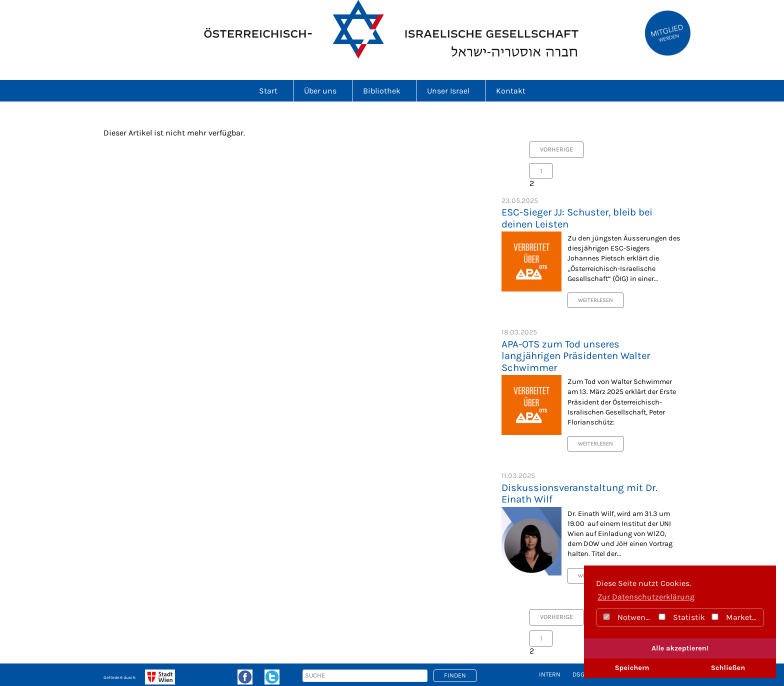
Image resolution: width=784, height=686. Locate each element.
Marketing (737, 617)
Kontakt (511, 91)
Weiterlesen (595, 300)
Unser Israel (451, 91)
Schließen (728, 668)
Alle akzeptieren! (680, 648)
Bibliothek (385, 91)
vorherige (556, 149)
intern (550, 674)
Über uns (323, 91)
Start (271, 91)
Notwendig (627, 617)
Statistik (681, 617)
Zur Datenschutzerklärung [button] (646, 597)
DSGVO (582, 674)
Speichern (632, 668)
